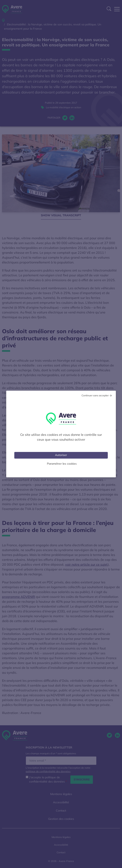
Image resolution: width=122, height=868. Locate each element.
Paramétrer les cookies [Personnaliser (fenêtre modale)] (62, 464)
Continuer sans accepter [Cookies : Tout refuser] (95, 395)
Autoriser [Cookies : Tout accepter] (61, 455)
